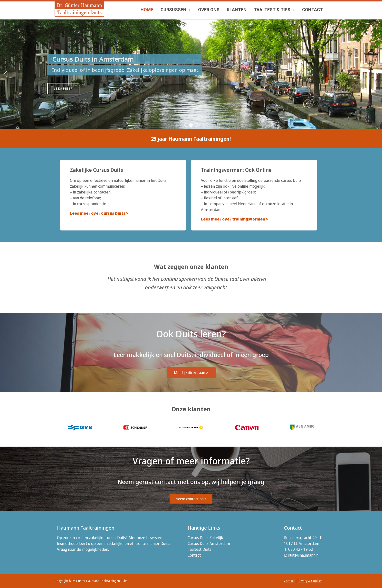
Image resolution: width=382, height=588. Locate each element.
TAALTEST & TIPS (274, 10)
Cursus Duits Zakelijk (205, 538)
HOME (147, 10)
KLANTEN (237, 10)
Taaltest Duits (199, 549)
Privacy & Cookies (310, 581)
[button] (176, 10)
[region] (191, 74)
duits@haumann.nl (304, 555)
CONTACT (312, 10)
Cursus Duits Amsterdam (209, 543)
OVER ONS (209, 10)
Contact (194, 555)
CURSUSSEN (176, 10)
